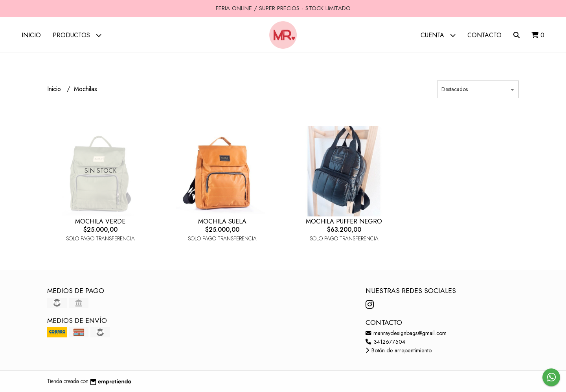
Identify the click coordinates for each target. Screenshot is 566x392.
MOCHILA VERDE (100, 221)
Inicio (31, 35)
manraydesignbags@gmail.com (406, 333)
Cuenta (438, 35)
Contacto (484, 35)
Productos (77, 35)
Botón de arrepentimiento (399, 350)
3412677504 (385, 342)
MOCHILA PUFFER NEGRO (344, 221)
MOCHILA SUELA (222, 221)
